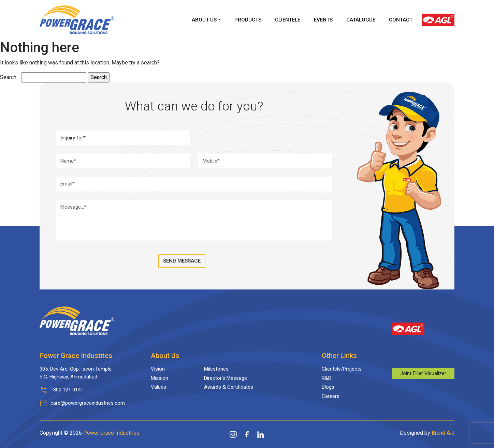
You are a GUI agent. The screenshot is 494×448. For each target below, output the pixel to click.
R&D (326, 378)
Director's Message (226, 378)
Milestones (216, 369)
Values (158, 387)
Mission (159, 378)
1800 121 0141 (67, 390)
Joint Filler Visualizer (423, 373)
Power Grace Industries (111, 433)
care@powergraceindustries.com (88, 403)
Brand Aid (443, 433)
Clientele (288, 20)
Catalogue (361, 20)
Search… (10, 77)
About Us (204, 20)
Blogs (328, 387)
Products (248, 20)
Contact (401, 20)
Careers (331, 396)
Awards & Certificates (229, 387)
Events (323, 20)
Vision (158, 369)
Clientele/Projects (342, 369)
